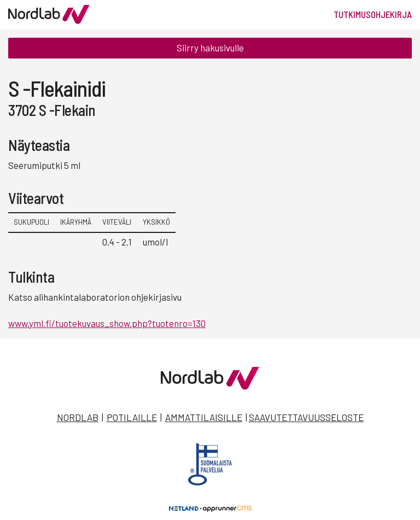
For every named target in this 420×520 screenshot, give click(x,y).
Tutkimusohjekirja (373, 14)
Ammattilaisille (204, 417)
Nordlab (78, 417)
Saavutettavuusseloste (306, 417)
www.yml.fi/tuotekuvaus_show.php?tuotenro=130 (107, 323)
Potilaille (132, 417)
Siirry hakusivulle (210, 48)
